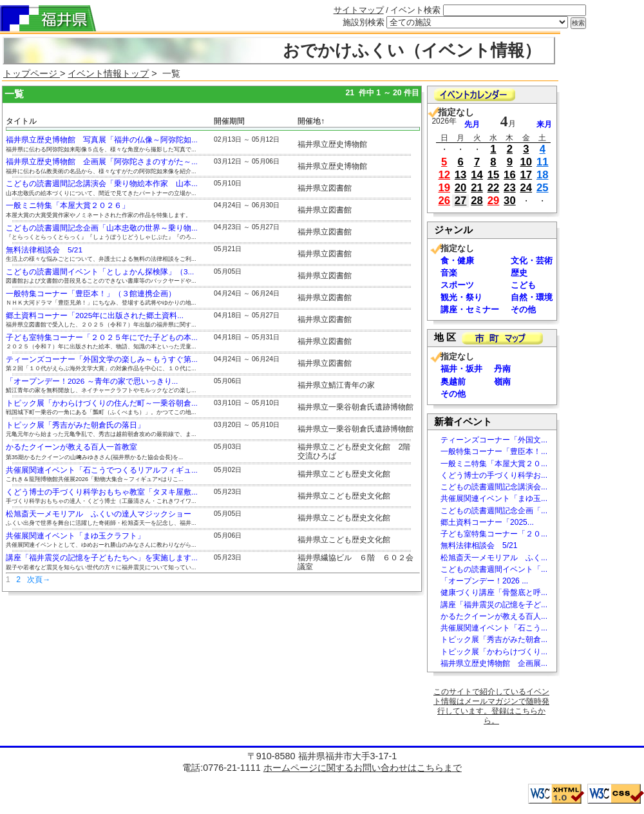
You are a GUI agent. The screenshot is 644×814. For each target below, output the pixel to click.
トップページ (32, 73)
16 (510, 175)
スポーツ (457, 285)
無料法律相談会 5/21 (44, 250)
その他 (523, 309)
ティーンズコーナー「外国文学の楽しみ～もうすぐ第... (102, 359)
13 (461, 175)
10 (526, 162)
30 (510, 201)
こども (523, 285)
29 (494, 201)
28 (477, 201)
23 (510, 188)
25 (543, 188)
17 (526, 175)
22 (494, 188)
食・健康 (457, 260)
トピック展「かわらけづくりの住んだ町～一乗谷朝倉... (102, 403)
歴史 (519, 273)
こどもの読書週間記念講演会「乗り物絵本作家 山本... (102, 184)
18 (543, 175)
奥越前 (453, 382)
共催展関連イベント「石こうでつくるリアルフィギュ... (102, 470)
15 (494, 175)
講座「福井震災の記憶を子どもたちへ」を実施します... (102, 558)
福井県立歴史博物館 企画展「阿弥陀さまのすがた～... (102, 162)
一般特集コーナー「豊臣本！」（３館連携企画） (91, 294)
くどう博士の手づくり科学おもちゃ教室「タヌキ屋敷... (102, 492)
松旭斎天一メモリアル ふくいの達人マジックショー (99, 514)
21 (477, 188)
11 (543, 162)
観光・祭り (461, 297)
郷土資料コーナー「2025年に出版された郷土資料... (95, 316)
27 (461, 201)
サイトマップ (359, 10)
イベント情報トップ (108, 73)
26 (444, 201)
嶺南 (502, 382)
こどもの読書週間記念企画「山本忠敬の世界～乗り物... (102, 228)
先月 (472, 124)
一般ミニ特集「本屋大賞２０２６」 (68, 205)
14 (477, 175)
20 (461, 188)
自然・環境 (532, 297)
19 (444, 188)
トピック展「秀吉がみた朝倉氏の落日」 (75, 425)
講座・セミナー (470, 309)
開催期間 (229, 121)
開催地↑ (311, 121)
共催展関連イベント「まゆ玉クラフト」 (75, 536)
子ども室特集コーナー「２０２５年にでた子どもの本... (102, 337)
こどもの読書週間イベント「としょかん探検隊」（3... (100, 272)
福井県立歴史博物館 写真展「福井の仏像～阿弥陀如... (102, 140)
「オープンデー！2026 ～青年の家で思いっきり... (92, 381)
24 (526, 188)
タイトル (21, 121)
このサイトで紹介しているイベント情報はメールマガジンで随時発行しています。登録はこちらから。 (491, 706)
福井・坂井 (461, 369)
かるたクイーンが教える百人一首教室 (71, 447)
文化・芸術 (532, 260)
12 (444, 175)
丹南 (502, 369)
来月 (544, 124)
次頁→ (39, 580)
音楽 (449, 273)
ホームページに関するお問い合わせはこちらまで (363, 768)
